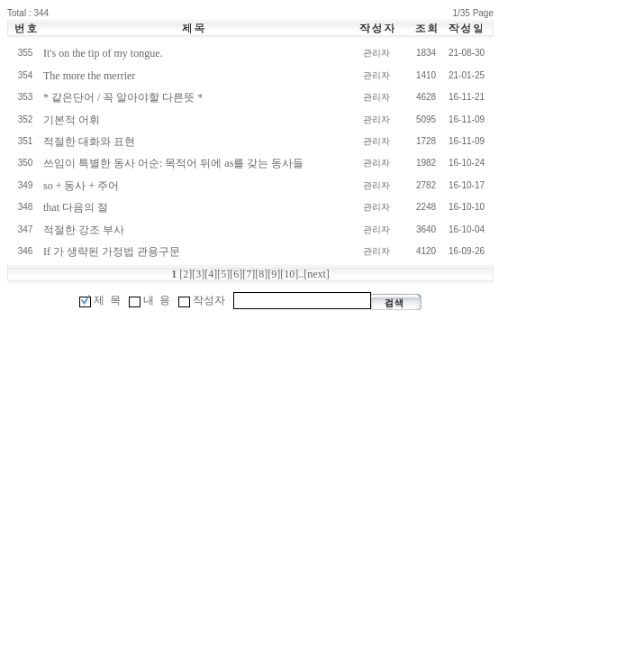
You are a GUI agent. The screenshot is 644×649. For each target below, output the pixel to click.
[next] (317, 274)
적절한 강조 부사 (84, 230)
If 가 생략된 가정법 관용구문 (112, 251)
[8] (261, 274)
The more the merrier (89, 76)
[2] (186, 274)
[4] (211, 274)
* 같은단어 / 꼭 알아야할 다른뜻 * (123, 97)
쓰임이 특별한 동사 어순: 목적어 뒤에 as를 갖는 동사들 (173, 163)
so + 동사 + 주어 (81, 186)
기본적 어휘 (72, 120)
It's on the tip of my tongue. (103, 53)
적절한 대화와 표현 (89, 142)
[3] (198, 274)
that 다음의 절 (76, 207)
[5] (223, 274)
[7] (249, 274)
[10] (289, 274)
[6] (236, 274)
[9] (274, 274)
